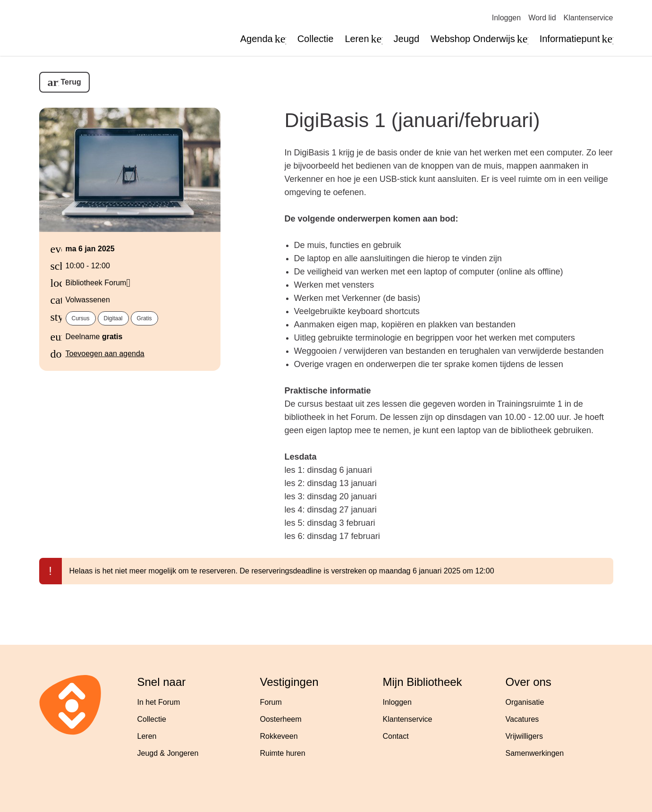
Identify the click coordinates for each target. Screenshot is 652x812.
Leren (147, 736)
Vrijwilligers (524, 736)
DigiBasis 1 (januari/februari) (412, 120)
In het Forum (159, 702)
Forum (271, 702)
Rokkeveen (279, 736)
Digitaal (113, 318)
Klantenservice (588, 18)
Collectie (316, 39)
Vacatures (522, 719)
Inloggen (506, 18)
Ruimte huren (283, 753)
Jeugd (407, 39)
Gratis (144, 318)
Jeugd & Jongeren (168, 753)
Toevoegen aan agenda (105, 354)
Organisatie (525, 702)
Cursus (81, 318)
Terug (71, 82)
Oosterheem (281, 719)
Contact (396, 736)
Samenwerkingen (535, 753)
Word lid (542, 18)
